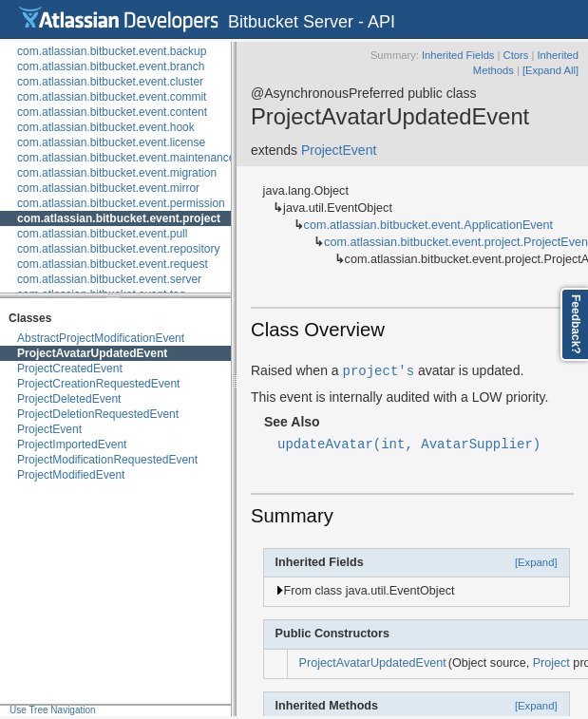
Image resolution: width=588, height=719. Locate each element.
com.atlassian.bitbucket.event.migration (117, 173)
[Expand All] (550, 70)
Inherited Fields (458, 55)
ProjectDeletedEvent (69, 399)
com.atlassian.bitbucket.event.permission (121, 203)
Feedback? (576, 324)
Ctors (516, 55)
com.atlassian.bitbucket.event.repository (118, 249)
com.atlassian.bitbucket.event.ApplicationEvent (429, 225)
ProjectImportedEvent (72, 445)
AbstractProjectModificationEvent (101, 338)
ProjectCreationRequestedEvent (98, 384)
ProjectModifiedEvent (71, 475)
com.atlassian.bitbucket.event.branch (111, 66)
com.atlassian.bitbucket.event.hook (106, 127)
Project (551, 663)
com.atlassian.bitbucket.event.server (109, 279)
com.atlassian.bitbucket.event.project (119, 218)
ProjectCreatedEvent (70, 369)
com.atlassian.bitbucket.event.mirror (108, 188)
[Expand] (536, 562)
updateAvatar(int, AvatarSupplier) (409, 443)
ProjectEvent (49, 429)
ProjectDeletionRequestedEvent (98, 414)
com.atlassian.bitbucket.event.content (112, 112)
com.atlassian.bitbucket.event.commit (112, 97)
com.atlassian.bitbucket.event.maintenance (126, 158)
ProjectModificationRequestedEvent (107, 460)
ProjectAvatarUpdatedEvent (92, 353)
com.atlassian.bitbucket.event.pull (102, 234)
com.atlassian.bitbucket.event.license (111, 142)
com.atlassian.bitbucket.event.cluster (110, 82)
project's (379, 370)
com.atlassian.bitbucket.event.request (113, 264)
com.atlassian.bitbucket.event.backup (112, 51)
